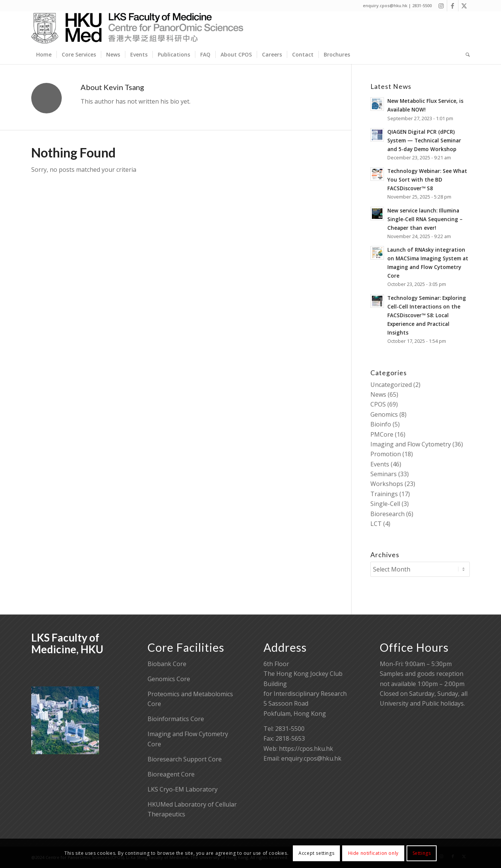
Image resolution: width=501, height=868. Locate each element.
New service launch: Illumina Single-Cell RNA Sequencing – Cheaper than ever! (425, 219)
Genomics (384, 414)
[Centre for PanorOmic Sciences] (137, 28)
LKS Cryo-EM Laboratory (183, 789)
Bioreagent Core (171, 774)
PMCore (382, 434)
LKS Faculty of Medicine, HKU (67, 643)
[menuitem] (44, 55)
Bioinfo (381, 424)
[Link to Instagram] (441, 6)
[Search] (465, 55)
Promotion (386, 454)
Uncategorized (391, 385)
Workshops (387, 484)
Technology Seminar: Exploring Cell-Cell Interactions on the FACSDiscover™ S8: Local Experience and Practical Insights (427, 315)
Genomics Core (169, 679)
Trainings (384, 494)
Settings (422, 853)
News (378, 394)
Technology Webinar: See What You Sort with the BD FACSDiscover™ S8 (427, 180)
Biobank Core (167, 664)
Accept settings (316, 853)
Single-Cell (385, 504)
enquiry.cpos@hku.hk (311, 758)
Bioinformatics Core (176, 719)
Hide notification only (373, 853)
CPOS (378, 404)
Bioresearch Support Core (185, 759)
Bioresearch (388, 514)
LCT (376, 524)
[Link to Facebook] (453, 6)
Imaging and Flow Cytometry (411, 444)
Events (380, 464)
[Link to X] (464, 6)
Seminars (384, 474)
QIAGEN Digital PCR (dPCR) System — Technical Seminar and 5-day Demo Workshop (424, 140)
